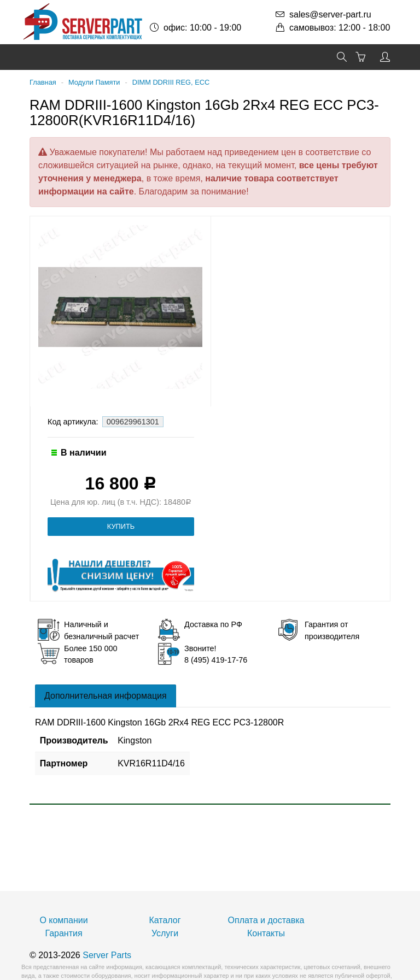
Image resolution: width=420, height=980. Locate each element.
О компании (63, 920)
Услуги (165, 933)
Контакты (266, 933)
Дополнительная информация (106, 696)
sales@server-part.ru (330, 14)
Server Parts (107, 955)
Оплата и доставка (266, 920)
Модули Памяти (94, 82)
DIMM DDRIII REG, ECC (171, 82)
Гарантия (63, 933)
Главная (43, 82)
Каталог (165, 920)
